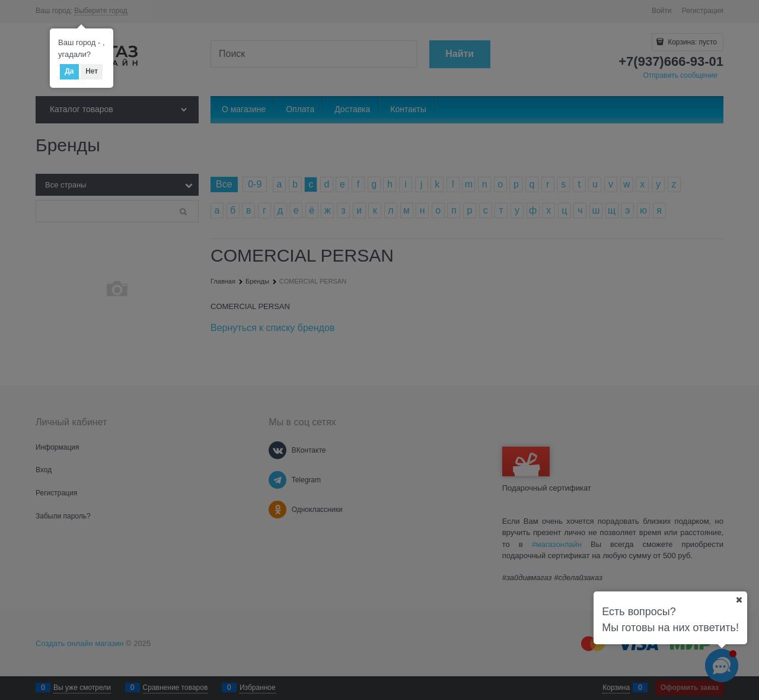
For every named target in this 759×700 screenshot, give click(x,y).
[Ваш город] (739, 600)
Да (69, 71)
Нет (92, 71)
